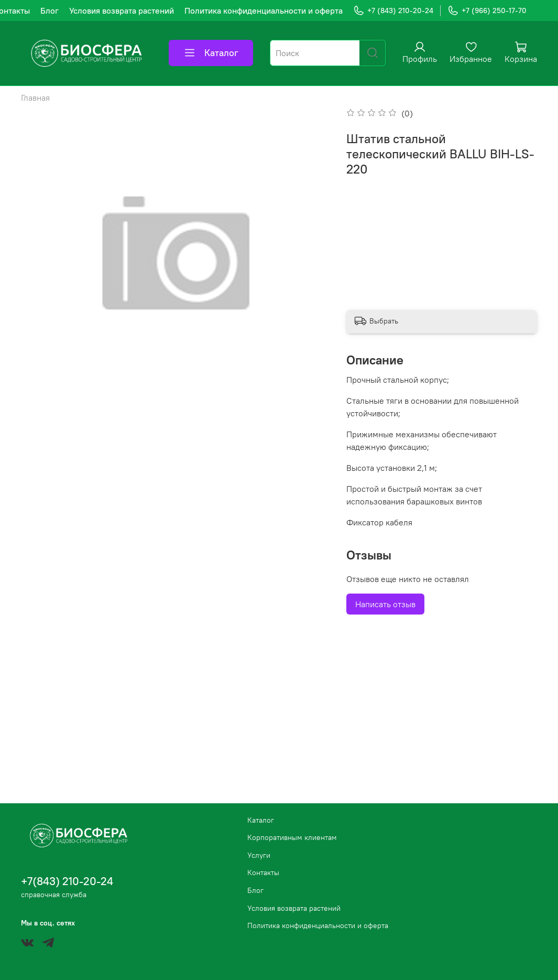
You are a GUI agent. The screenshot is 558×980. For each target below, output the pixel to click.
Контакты (263, 873)
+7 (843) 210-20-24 (393, 11)
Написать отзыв (385, 604)
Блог (50, 10)
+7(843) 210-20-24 (67, 881)
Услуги (259, 855)
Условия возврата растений (122, 10)
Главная (35, 98)
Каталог (211, 53)
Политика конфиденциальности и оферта (264, 10)
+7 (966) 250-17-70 (487, 11)
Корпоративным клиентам (292, 837)
